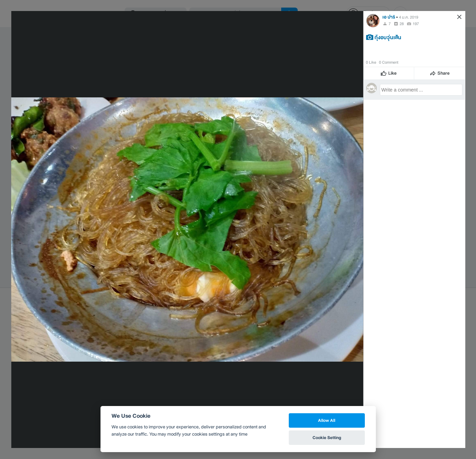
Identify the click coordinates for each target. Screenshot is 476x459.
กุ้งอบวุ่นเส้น (388, 37)
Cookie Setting (327, 437)
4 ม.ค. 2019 (409, 17)
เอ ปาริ (389, 17)
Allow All (327, 420)
